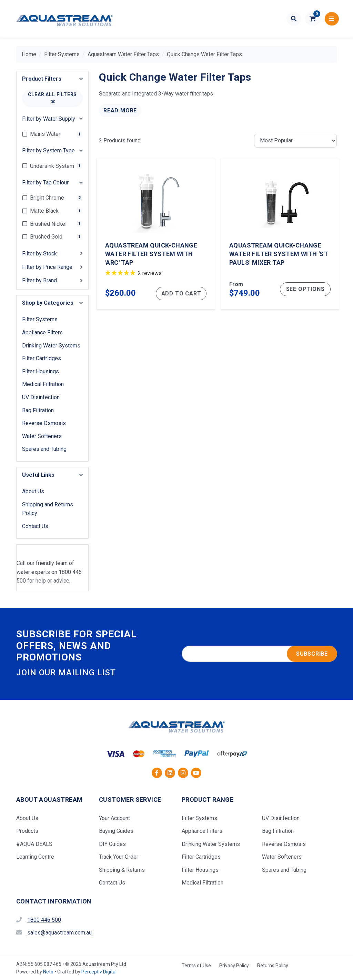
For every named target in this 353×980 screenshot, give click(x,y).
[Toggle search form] (294, 19)
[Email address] (259, 654)
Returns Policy (273, 966)
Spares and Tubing (44, 449)
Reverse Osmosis (44, 423)
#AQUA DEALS (34, 844)
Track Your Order (119, 857)
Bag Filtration (38, 410)
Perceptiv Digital (99, 972)
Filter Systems (40, 319)
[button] (313, 19)
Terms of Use (196, 966)
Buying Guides (116, 831)
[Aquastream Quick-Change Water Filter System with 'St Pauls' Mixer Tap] (280, 234)
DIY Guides (112, 844)
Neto (48, 972)
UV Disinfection (41, 397)
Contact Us (35, 526)
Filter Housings (41, 371)
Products (27, 831)
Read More (120, 110)
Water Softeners (42, 436)
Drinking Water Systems (51, 346)
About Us (33, 491)
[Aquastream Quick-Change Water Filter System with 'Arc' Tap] (156, 234)
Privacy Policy (234, 966)
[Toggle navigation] (332, 19)
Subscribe (312, 654)
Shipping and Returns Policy (48, 509)
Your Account (114, 818)
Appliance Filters (42, 332)
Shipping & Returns (122, 870)
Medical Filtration (43, 384)
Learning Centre (35, 857)
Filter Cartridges (42, 358)
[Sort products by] (295, 141)
